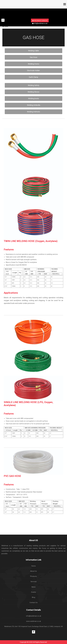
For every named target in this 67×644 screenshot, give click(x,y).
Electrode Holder (33, 70)
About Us (33, 571)
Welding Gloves (33, 92)
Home (33, 566)
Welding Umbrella (34, 105)
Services (34, 582)
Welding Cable (33, 51)
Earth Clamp (34, 77)
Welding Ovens (33, 64)
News (34, 587)
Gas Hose (34, 57)
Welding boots (34, 98)
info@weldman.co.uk (40, 23)
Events (34, 592)
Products (33, 576)
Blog (34, 597)
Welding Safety (34, 85)
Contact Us (34, 602)
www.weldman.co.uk (33, 621)
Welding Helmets (33, 112)
